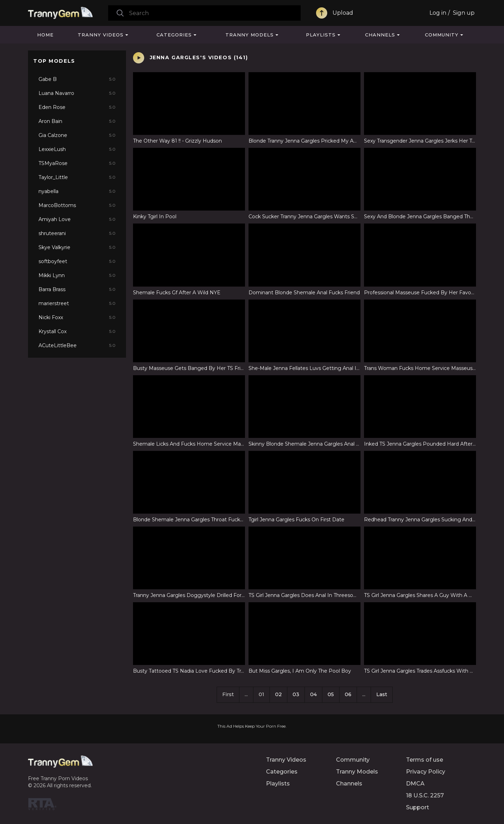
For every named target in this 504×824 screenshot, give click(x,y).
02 (278, 694)
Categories (174, 35)
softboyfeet (77, 261)
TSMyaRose (77, 163)
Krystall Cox (77, 331)
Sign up (464, 13)
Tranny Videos (101, 35)
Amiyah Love (77, 219)
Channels (380, 35)
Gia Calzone (77, 135)
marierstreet (77, 303)
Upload (343, 13)
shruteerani (77, 233)
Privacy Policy (426, 772)
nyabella (77, 191)
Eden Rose (77, 107)
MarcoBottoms (77, 205)
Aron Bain (77, 121)
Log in (438, 13)
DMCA (415, 784)
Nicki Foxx (77, 317)
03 (296, 694)
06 (348, 694)
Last (382, 694)
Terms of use (425, 760)
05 (331, 694)
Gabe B (77, 79)
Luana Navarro (77, 93)
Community (442, 35)
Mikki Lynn (77, 275)
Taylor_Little (77, 177)
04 (313, 694)
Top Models (54, 61)
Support (418, 807)
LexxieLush (77, 149)
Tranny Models (250, 35)
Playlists (321, 35)
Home (45, 35)
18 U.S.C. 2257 (425, 795)
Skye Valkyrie (77, 247)
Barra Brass (77, 289)
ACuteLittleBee (77, 345)
